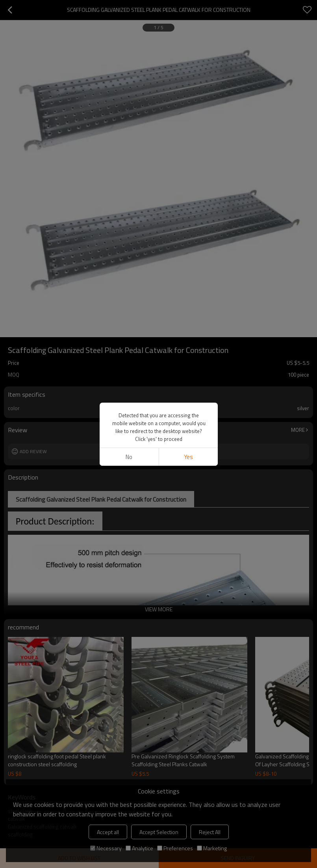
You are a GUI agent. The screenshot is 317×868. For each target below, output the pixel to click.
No (129, 457)
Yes (188, 457)
